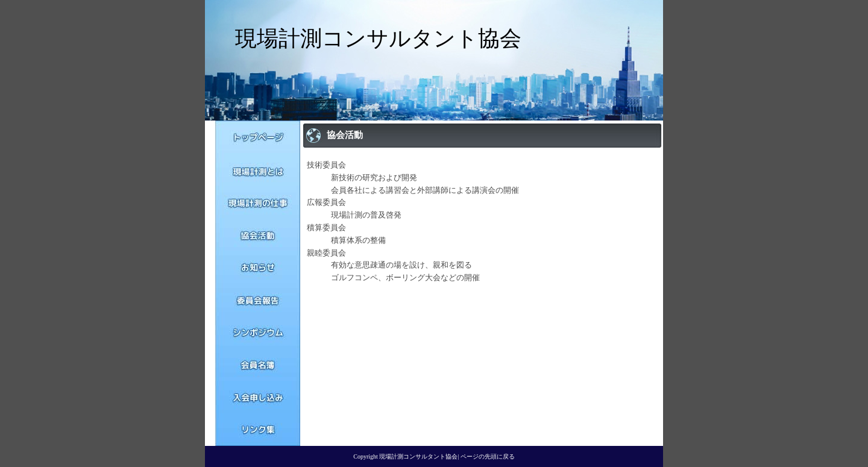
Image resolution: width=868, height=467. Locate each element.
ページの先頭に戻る (488, 456)
